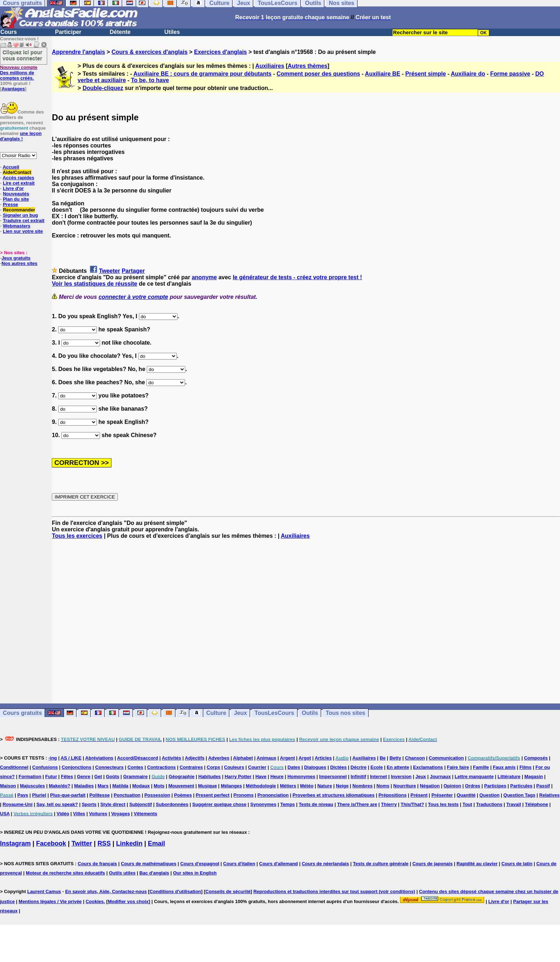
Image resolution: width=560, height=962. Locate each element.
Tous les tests (443, 804)
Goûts (112, 776)
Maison (8, 786)
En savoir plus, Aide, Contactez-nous (106, 891)
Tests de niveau (316, 804)
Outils (310, 713)
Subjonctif (141, 804)
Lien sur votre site (23, 231)
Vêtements (146, 814)
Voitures (98, 814)
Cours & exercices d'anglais (149, 52)
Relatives (549, 795)
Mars (103, 786)
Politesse (99, 795)
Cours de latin (517, 864)
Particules (521, 786)
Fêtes (67, 776)
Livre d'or (13, 188)
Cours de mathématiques (148, 864)
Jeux (240, 713)
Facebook (51, 843)
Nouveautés (16, 194)
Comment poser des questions (318, 74)
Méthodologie (261, 786)
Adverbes (219, 758)
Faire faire (458, 767)
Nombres (362, 786)
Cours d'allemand (279, 864)
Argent (287, 758)
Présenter (442, 795)
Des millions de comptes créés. (19, 73)
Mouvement (181, 786)
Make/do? (60, 786)
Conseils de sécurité (228, 891)
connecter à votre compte (133, 297)
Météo (307, 786)
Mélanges (231, 786)
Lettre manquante (474, 776)
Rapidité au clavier (477, 864)
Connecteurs (109, 767)
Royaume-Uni (17, 804)
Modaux (141, 786)
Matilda (121, 786)
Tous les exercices (77, 536)
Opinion (452, 786)
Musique (208, 786)
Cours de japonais (433, 864)
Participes (495, 786)
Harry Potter (238, 776)
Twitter (82, 843)
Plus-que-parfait (68, 795)
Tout (467, 804)
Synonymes (263, 804)
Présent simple (426, 74)
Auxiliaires (270, 66)
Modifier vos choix (128, 901)
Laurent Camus (44, 891)
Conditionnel (14, 767)
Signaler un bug (20, 215)
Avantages (13, 89)
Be (383, 758)
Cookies (95, 901)
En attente (398, 767)
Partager (133, 271)
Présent (419, 795)
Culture (216, 713)
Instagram (15, 843)
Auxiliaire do (468, 74)
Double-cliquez (103, 88)
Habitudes (209, 776)
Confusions (45, 767)
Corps (214, 767)
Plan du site (16, 199)
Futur (51, 776)
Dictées (338, 767)
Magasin (534, 776)
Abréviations (99, 758)
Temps (288, 804)
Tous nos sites (346, 713)
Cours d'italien (239, 864)
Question (489, 795)
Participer (68, 32)
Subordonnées (172, 804)
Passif (543, 786)
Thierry (389, 804)
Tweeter (109, 271)
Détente (120, 32)
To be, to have (150, 80)
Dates (294, 767)
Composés (536, 758)
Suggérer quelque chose (219, 804)
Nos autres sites (19, 263)
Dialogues (315, 767)
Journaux (441, 776)
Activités (171, 758)
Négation (430, 786)
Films (525, 767)
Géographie (181, 776)
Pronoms (244, 795)
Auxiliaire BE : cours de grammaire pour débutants (202, 74)
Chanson (415, 758)
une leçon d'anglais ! (21, 136)
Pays (22, 795)
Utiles (172, 32)
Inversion (401, 776)
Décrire (359, 767)
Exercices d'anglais (220, 52)
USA (5, 814)
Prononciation (273, 795)
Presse (11, 204)
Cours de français (97, 864)
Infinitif (358, 776)
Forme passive (510, 74)
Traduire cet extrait (24, 221)
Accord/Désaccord (138, 758)
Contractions (161, 767)
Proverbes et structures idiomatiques (334, 795)
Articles (323, 758)
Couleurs (234, 767)
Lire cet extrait (19, 183)
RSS (104, 843)
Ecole (377, 767)
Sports (89, 804)
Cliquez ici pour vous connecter (22, 55)
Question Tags (519, 795)
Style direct (113, 804)
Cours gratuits (22, 713)
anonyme (204, 277)
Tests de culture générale (381, 864)
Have (261, 776)
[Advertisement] (306, 621)
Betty (396, 758)
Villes (79, 814)
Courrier (257, 767)
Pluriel (39, 795)
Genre (84, 776)
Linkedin (129, 843)
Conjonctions (77, 767)
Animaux (267, 758)
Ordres (473, 786)
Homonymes (301, 776)
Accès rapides (18, 178)
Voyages (121, 814)
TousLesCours (274, 713)
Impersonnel (333, 776)
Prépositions (393, 795)
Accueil (11, 167)
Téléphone (537, 804)
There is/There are (357, 804)
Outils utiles (122, 873)
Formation (30, 776)
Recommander (19, 210)
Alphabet (243, 758)
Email (156, 843)
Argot (305, 758)
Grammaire (136, 776)
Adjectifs (195, 758)
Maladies (84, 786)
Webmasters (17, 226)
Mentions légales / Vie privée (50, 901)
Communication (446, 758)
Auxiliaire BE (383, 74)
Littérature (509, 776)
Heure (277, 776)
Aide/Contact (17, 172)
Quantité (466, 795)
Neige (342, 786)
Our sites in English (195, 873)
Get (98, 776)
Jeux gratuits (16, 258)
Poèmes (183, 795)
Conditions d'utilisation (175, 891)
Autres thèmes (308, 66)
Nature (324, 786)
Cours (9, 32)
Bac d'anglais (154, 873)
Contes (135, 767)
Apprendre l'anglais (78, 52)
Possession (157, 795)
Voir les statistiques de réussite (94, 284)
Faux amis (504, 767)
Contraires (191, 767)
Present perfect (213, 795)
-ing (52, 758)
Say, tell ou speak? (57, 804)
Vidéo (63, 814)
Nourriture (405, 786)
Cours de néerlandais (325, 864)
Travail (514, 804)
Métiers (288, 786)
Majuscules (32, 786)
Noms (383, 786)
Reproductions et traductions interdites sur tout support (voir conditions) (334, 891)
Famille (481, 767)
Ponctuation (127, 795)
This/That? (412, 804)
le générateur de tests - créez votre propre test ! (297, 277)
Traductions (489, 804)
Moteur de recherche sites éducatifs (65, 873)
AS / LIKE (71, 758)
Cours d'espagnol (200, 864)
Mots (159, 786)
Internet (379, 776)
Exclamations (428, 767)
